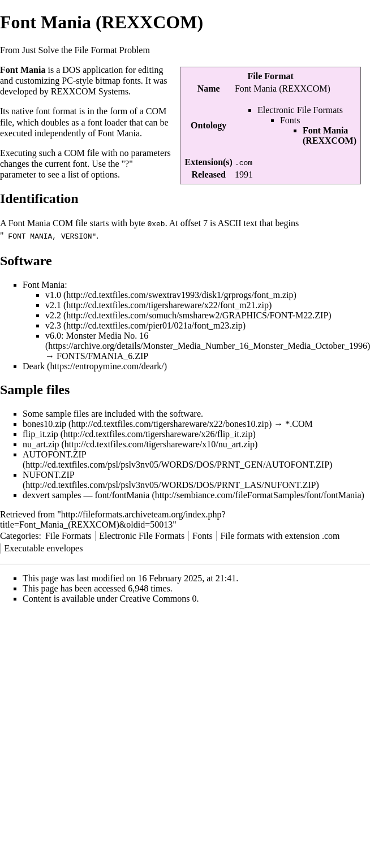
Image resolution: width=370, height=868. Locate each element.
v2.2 (53, 314)
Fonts (290, 120)
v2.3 (53, 324)
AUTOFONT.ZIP (54, 453)
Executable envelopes (43, 547)
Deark (34, 365)
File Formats (68, 535)
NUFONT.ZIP (48, 474)
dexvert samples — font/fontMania (86, 494)
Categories (19, 535)
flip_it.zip (40, 433)
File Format (271, 76)
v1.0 (53, 294)
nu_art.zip (41, 443)
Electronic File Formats (300, 110)
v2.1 (53, 304)
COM (156, 111)
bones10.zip (44, 423)
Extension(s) (208, 162)
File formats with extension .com (280, 535)
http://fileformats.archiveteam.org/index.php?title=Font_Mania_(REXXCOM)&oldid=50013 (113, 518)
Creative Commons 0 (158, 597)
